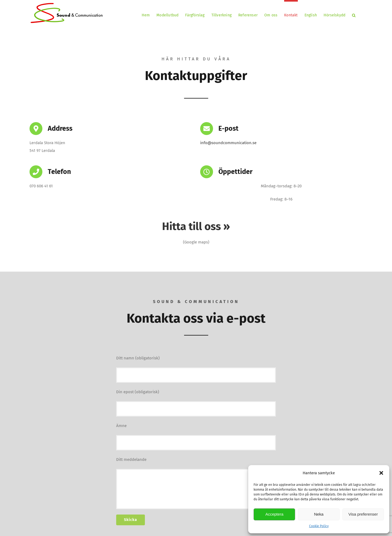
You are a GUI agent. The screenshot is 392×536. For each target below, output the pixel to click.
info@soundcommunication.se (228, 143)
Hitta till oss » (196, 227)
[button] (381, 473)
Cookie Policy (319, 526)
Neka (319, 514)
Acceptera (274, 514)
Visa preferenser (363, 514)
